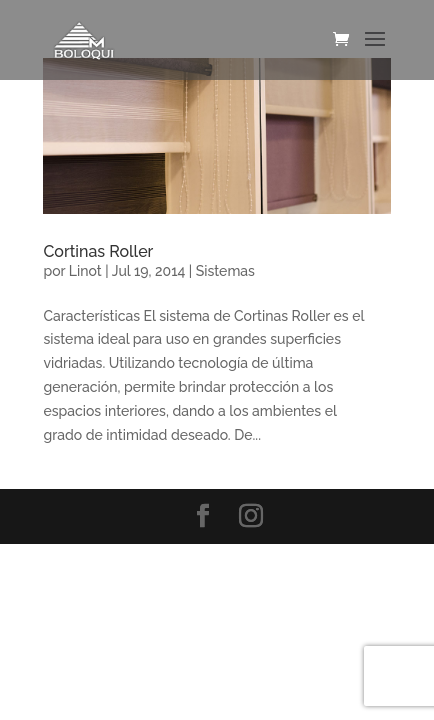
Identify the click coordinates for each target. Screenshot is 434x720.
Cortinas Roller (98, 251)
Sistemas (225, 271)
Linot (85, 271)
